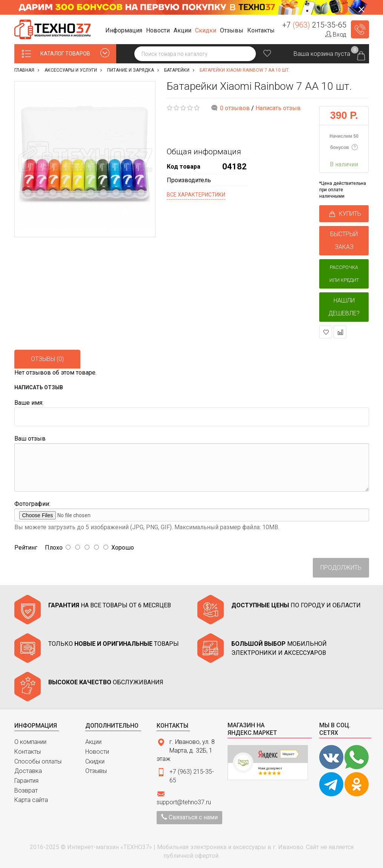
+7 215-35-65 (314, 25)
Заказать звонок (360, 29)
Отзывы (96, 771)
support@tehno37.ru (184, 802)
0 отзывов (235, 108)
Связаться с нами (189, 817)
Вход (336, 35)
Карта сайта (31, 800)
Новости (97, 752)
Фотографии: (32, 504)
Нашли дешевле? (344, 307)
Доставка (28, 771)
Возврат (26, 790)
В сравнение (340, 332)
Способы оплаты (38, 761)
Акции (93, 742)
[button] (125, 31)
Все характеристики (196, 195)
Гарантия (26, 781)
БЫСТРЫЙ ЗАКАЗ (344, 240)
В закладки (326, 332)
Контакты (28, 752)
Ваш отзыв (30, 439)
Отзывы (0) (47, 359)
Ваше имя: (29, 403)
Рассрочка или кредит (344, 274)
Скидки (95, 761)
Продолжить (341, 568)
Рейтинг (26, 548)
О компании (30, 742)
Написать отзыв (278, 108)
